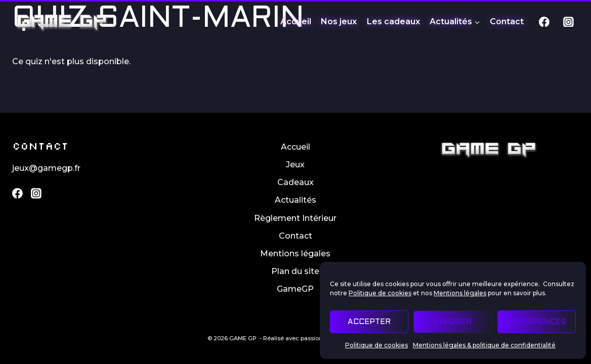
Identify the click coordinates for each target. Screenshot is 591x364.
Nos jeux (339, 21)
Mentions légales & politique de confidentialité (484, 345)
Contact (507, 21)
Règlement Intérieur (295, 218)
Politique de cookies (380, 293)
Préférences (537, 322)
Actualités (296, 200)
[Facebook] (544, 22)
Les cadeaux (393, 21)
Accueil (296, 21)
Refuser (453, 322)
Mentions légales (460, 293)
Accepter (369, 322)
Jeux (295, 165)
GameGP (295, 289)
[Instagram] (568, 22)
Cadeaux (296, 182)
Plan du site (295, 271)
